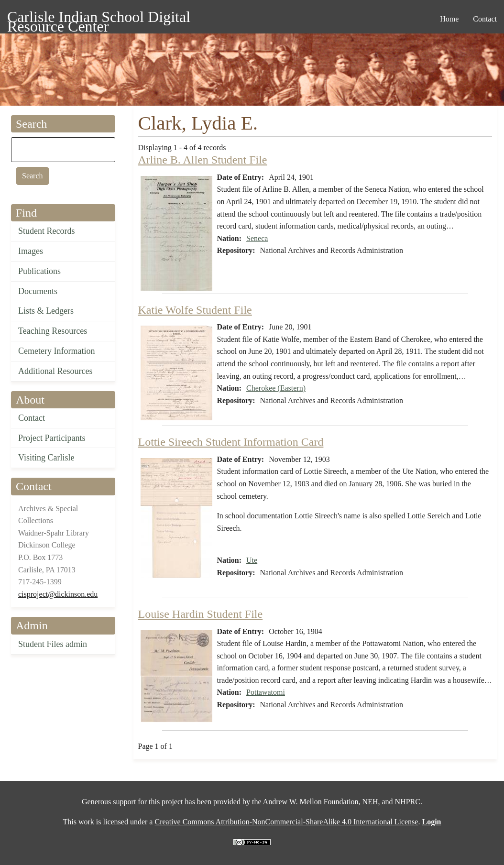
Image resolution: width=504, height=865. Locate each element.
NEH (370, 802)
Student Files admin (53, 644)
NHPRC (408, 802)
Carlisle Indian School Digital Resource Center (99, 18)
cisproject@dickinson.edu (58, 594)
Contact (32, 418)
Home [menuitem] (449, 19)
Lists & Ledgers (46, 311)
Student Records (47, 231)
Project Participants (52, 438)
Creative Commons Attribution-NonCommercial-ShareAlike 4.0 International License (286, 822)
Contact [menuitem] (485, 19)
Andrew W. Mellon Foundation (311, 802)
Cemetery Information (56, 351)
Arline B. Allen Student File (203, 160)
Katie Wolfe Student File (195, 310)
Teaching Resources (53, 331)
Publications (39, 271)
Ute (252, 560)
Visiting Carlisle (46, 458)
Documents (38, 291)
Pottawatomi (266, 692)
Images (31, 251)
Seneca (257, 238)
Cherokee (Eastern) (276, 388)
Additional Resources (55, 371)
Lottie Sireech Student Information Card (231, 442)
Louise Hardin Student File (201, 614)
